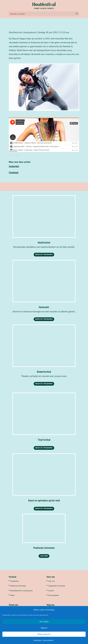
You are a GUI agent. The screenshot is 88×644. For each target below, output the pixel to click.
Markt (13, 595)
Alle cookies (44, 622)
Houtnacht (44, 307)
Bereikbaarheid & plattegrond (21, 591)
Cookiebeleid (37, 640)
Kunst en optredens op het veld (44, 500)
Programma (14, 581)
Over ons (52, 581)
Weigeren (44, 628)
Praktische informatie (44, 548)
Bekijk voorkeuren (44, 634)
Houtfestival (44, 242)
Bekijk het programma (44, 254)
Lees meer (44, 556)
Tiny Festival (44, 440)
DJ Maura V (12, 155)
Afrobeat (18, 155)
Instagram (14, 166)
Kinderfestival (44, 372)
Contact (51, 591)
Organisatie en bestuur (57, 586)
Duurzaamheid (53, 595)
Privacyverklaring (48, 640)
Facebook (14, 172)
